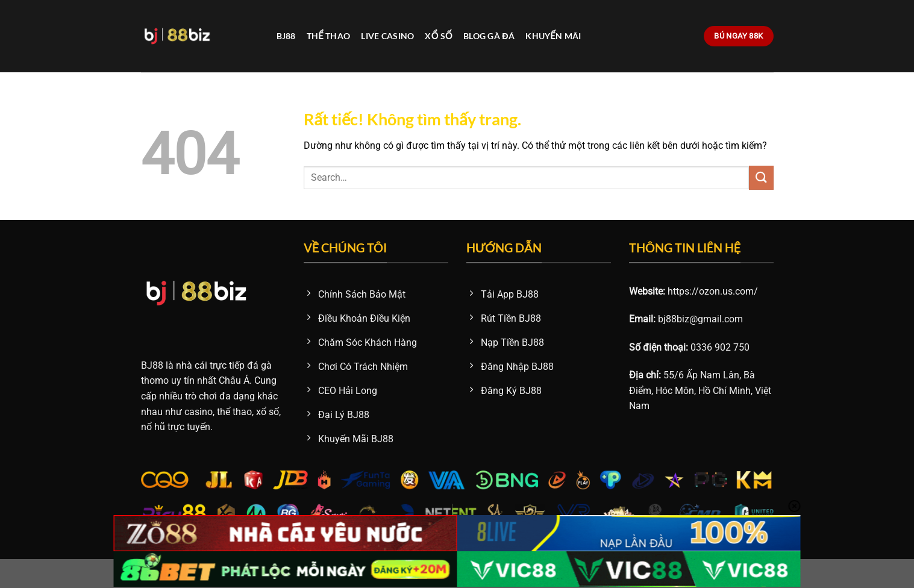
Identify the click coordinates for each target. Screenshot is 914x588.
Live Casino (387, 36)
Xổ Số (438, 36)
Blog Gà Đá (489, 36)
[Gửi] (761, 177)
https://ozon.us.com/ (713, 291)
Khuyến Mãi (553, 36)
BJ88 (286, 36)
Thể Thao (329, 36)
